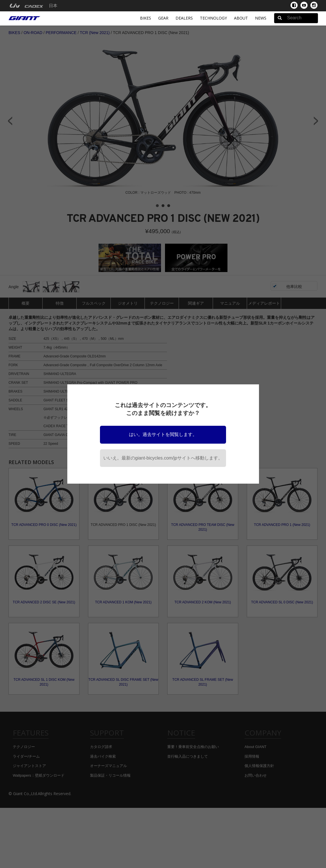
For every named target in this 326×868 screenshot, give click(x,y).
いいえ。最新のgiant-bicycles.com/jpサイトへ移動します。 (163, 458)
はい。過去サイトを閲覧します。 (163, 434)
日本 (53, 6)
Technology (213, 18)
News (261, 18)
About (241, 18)
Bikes (146, 18)
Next (316, 121)
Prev (10, 121)
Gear (163, 18)
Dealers (184, 18)
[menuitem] (15, 6)
